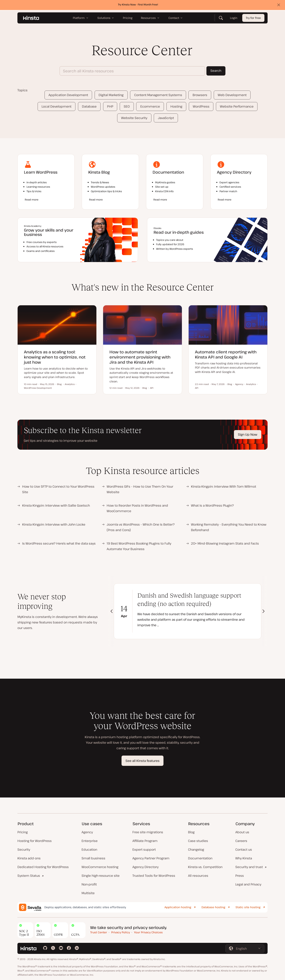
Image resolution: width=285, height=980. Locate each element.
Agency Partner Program (151, 858)
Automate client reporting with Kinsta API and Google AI (226, 354)
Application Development (68, 95)
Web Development (232, 95)
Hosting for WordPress (35, 841)
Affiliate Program (145, 841)
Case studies (198, 841)
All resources (198, 876)
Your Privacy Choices (148, 932)
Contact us (244, 849)
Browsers (200, 95)
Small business (93, 858)
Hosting (176, 106)
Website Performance (237, 106)
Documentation (200, 858)
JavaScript (166, 118)
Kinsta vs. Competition (205, 867)
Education (89, 849)
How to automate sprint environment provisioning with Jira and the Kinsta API (140, 357)
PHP (110, 106)
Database (89, 106)
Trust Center (99, 932)
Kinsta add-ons (29, 858)
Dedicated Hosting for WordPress (43, 867)
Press (240, 876)
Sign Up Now (248, 434)
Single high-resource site (101, 876)
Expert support (144, 849)
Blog (191, 832)
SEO (127, 106)
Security (24, 849)
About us (242, 832)
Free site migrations (148, 832)
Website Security (134, 118)
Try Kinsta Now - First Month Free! (138, 5)
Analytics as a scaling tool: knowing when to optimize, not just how (55, 357)
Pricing (23, 832)
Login (234, 19)
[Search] (221, 19)
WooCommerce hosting (100, 867)
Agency (87, 832)
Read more (32, 200)
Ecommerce (150, 106)
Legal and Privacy (248, 884)
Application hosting (178, 907)
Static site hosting (248, 907)
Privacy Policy (121, 932)
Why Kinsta (244, 858)
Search (216, 71)
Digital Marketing (111, 95)
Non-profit (89, 884)
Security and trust (249, 867)
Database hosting (213, 907)
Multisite (88, 893)
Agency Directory (145, 867)
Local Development (57, 106)
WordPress (201, 106)
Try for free (253, 19)
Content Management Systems (158, 95)
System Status (29, 876)
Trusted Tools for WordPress (154, 876)
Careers (241, 841)
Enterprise (90, 841)
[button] (264, 611)
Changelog (196, 849)
